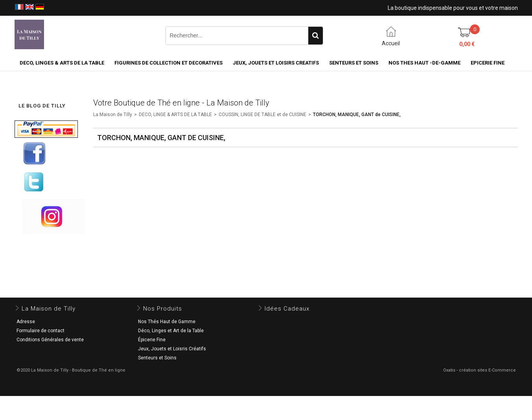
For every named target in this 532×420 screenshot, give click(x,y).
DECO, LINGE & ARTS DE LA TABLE (175, 115)
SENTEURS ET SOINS (354, 63)
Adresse (26, 322)
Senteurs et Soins (157, 358)
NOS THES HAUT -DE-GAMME (424, 63)
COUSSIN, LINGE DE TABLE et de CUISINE (262, 115)
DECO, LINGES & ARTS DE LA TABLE (62, 63)
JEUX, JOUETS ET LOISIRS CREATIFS (276, 63)
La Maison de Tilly (113, 115)
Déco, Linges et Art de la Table (171, 331)
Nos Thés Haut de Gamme (167, 322)
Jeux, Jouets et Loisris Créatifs (172, 349)
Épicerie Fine (152, 340)
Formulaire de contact (40, 331)
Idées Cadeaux (287, 309)
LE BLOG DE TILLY (42, 106)
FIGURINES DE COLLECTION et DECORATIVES (168, 63)
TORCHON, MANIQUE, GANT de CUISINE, (357, 115)
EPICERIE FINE (488, 63)
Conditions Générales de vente (50, 340)
